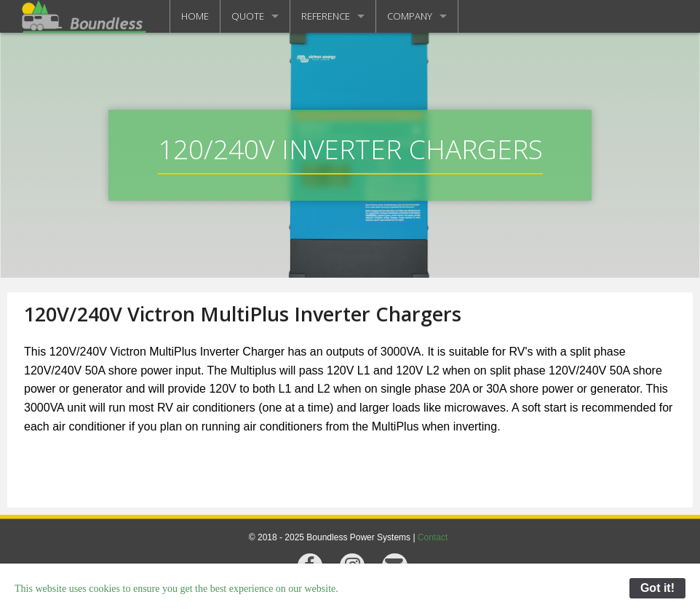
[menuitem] (195, 16)
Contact (433, 537)
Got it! (657, 588)
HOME (195, 16)
